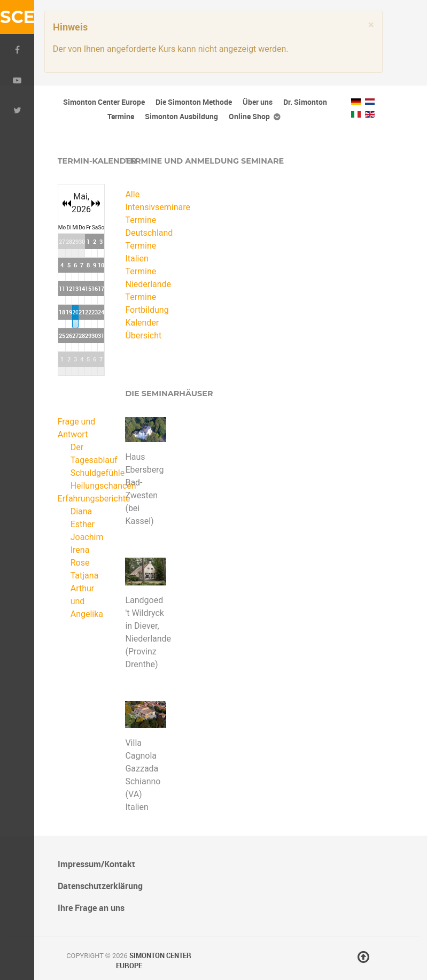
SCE (17, 17)
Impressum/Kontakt (96, 864)
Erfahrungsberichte (78, 499)
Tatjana (85, 576)
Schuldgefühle (98, 473)
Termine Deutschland (146, 226)
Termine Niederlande (146, 278)
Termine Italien (141, 252)
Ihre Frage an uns (91, 908)
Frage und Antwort (77, 428)
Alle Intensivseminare (146, 201)
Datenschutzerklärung (100, 886)
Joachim (87, 537)
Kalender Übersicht (143, 329)
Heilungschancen (103, 486)
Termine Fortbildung (146, 303)
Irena (80, 550)
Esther (83, 524)
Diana (81, 511)
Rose (80, 563)
